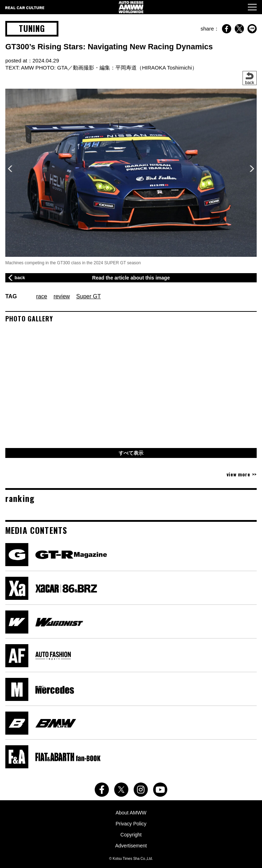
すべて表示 (131, 453)
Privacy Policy (131, 824)
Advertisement (131, 846)
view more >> (242, 474)
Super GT (88, 296)
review (62, 296)
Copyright (131, 835)
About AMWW (131, 813)
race (42, 296)
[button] (252, 168)
